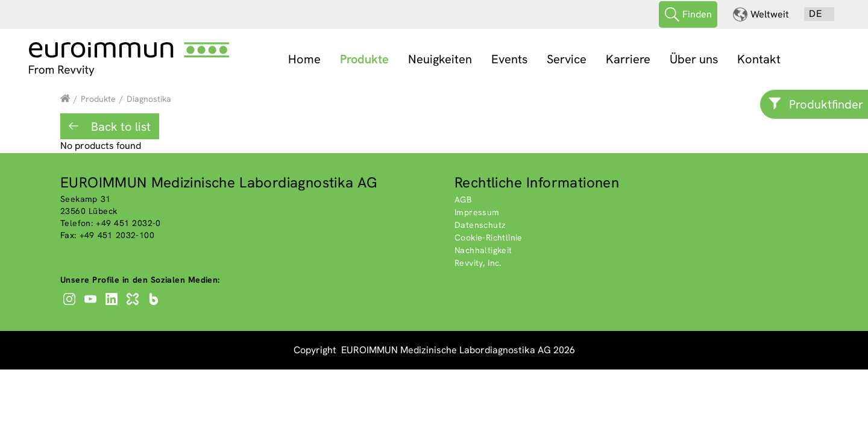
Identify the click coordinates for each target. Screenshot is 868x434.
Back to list (119, 125)
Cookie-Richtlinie (489, 237)
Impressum (477, 212)
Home (304, 59)
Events (509, 59)
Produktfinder (826, 104)
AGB (463, 199)
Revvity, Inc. (478, 262)
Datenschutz (480, 224)
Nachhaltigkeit (483, 250)
